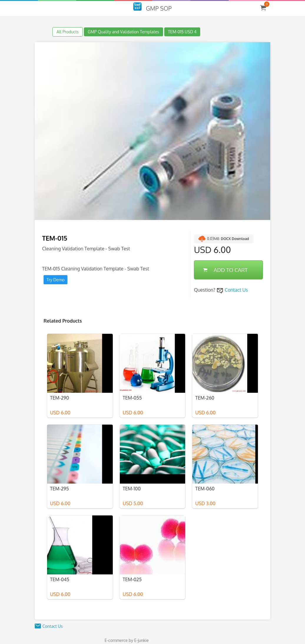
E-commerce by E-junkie (127, 640)
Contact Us (236, 290)
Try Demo (55, 280)
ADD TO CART (225, 270)
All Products (68, 32)
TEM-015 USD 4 (182, 32)
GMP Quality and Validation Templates (124, 32)
